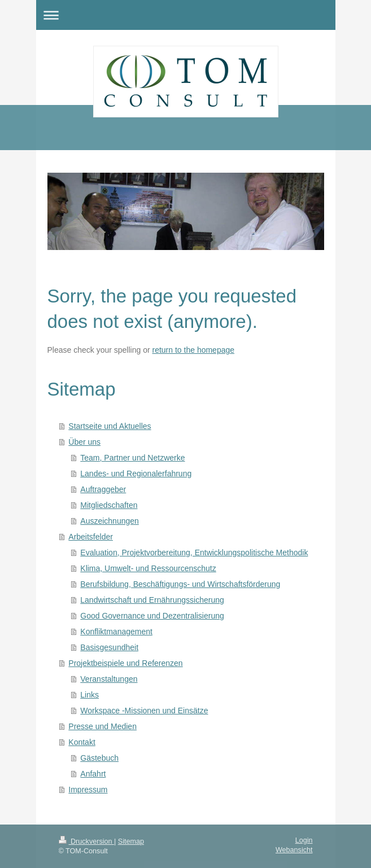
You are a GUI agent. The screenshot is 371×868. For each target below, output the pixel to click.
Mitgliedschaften (109, 505)
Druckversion (86, 841)
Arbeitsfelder (91, 537)
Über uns (84, 442)
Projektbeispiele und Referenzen (125, 663)
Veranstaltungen (109, 679)
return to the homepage (194, 350)
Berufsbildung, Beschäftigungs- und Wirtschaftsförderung (180, 584)
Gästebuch (99, 758)
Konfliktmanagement (116, 632)
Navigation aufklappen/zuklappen (186, 15)
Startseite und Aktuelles (110, 426)
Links (90, 695)
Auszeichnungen (110, 521)
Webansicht (294, 850)
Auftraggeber (103, 489)
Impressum (88, 790)
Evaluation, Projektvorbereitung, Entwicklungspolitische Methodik (194, 553)
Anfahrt (93, 774)
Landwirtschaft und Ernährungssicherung (152, 600)
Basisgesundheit (109, 647)
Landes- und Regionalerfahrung (136, 474)
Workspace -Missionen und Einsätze (144, 711)
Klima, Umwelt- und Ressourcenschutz (148, 568)
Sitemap (131, 841)
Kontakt (82, 742)
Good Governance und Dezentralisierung (152, 616)
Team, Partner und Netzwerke (132, 458)
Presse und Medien (102, 726)
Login (304, 840)
